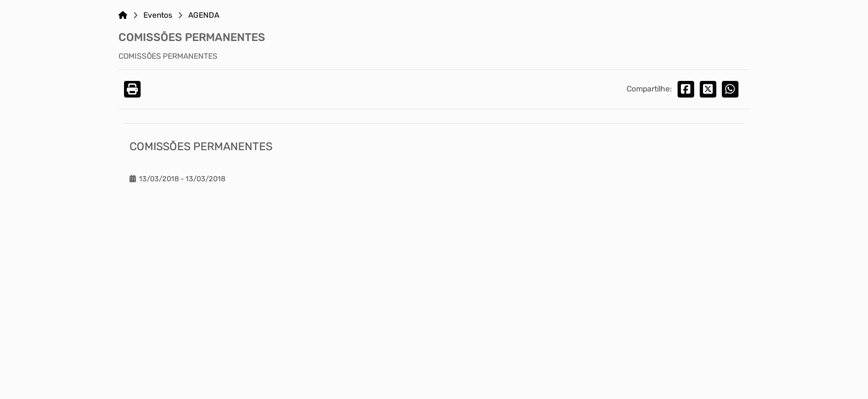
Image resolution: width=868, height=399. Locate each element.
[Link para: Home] (123, 16)
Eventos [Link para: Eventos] (158, 16)
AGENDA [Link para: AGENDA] (204, 16)
